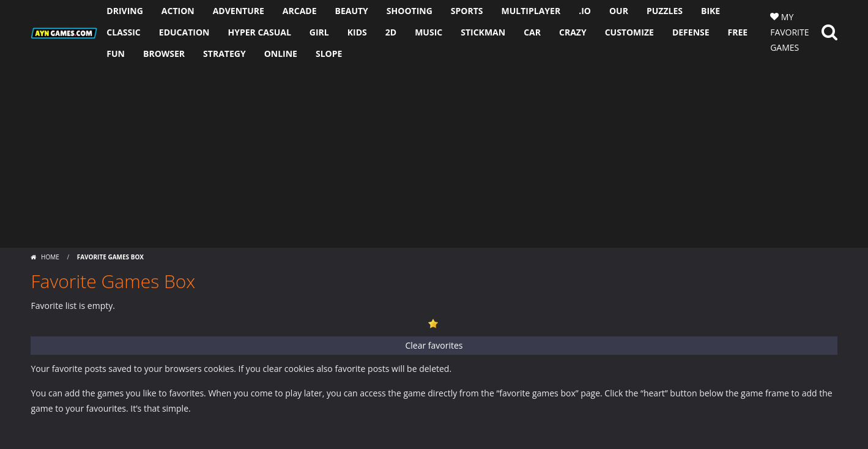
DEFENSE (691, 32)
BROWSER (164, 54)
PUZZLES (665, 11)
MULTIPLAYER (531, 11)
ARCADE (300, 11)
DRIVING (125, 11)
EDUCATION (184, 32)
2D (391, 32)
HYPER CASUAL (259, 32)
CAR (532, 32)
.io (585, 11)
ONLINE (281, 54)
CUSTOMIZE (629, 32)
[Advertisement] (434, 156)
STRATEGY (224, 54)
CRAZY (573, 32)
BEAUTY (352, 11)
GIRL (319, 32)
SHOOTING (410, 11)
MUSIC (428, 32)
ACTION (178, 11)
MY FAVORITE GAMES (789, 32)
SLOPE (329, 54)
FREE (738, 32)
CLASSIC (123, 32)
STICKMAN (483, 32)
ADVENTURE (239, 11)
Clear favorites (434, 345)
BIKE (710, 11)
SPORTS (467, 11)
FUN (116, 54)
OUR (619, 11)
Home (50, 257)
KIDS (357, 32)
